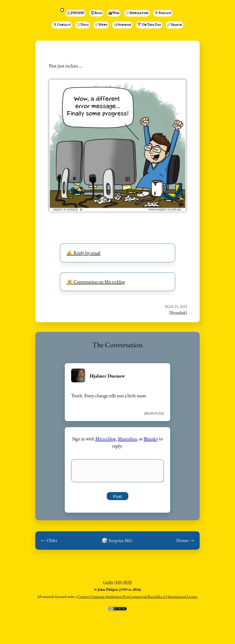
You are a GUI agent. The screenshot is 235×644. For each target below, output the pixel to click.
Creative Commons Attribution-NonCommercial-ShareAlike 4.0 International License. (138, 599)
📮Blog (96, 13)
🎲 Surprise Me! (117, 543)
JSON (128, 585)
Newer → (185, 543)
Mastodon (127, 439)
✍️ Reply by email (83, 253)
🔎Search (174, 25)
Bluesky (151, 439)
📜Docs (83, 25)
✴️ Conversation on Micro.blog (96, 282)
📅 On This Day (149, 25)
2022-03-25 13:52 (154, 413)
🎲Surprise (122, 25)
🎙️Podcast (163, 13)
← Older (49, 543)
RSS (118, 585)
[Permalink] (178, 312)
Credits (108, 585)
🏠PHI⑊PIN (76, 13)
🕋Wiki (114, 13)
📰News (101, 25)
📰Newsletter (137, 13)
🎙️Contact (62, 25)
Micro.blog (105, 439)
